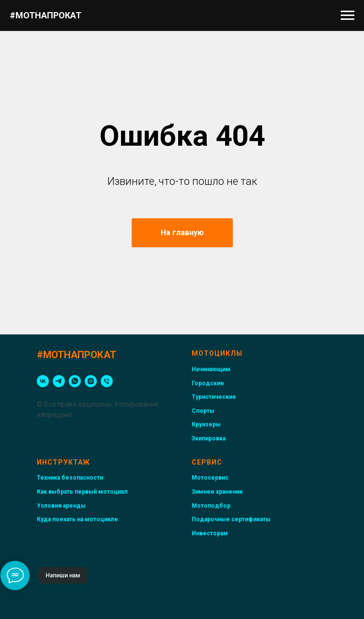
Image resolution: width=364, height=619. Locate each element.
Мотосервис (210, 478)
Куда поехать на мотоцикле (77, 519)
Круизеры (206, 424)
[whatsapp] (75, 381)
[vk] (43, 381)
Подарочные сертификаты (231, 519)
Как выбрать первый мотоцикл (82, 492)
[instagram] (91, 381)
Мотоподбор (211, 506)
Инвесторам (210, 533)
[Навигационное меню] (348, 15)
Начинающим (211, 369)
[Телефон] (107, 381)
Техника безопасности (70, 478)
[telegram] (59, 381)
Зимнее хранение (217, 492)
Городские (208, 383)
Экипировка (209, 438)
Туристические (214, 397)
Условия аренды (61, 506)
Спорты (203, 411)
